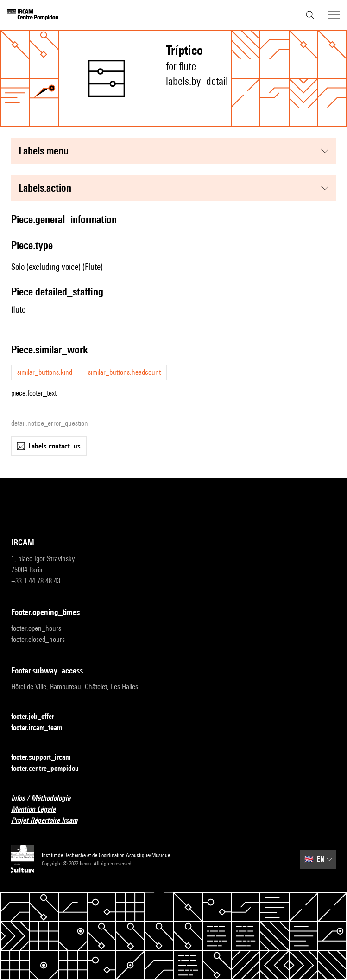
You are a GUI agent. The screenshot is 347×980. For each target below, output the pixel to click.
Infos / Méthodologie (46, 798)
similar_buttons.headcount (124, 372)
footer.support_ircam (46, 758)
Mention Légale (39, 810)
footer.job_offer (38, 717)
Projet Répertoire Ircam (50, 821)
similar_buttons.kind (45, 372)
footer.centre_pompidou (50, 769)
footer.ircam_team (42, 728)
